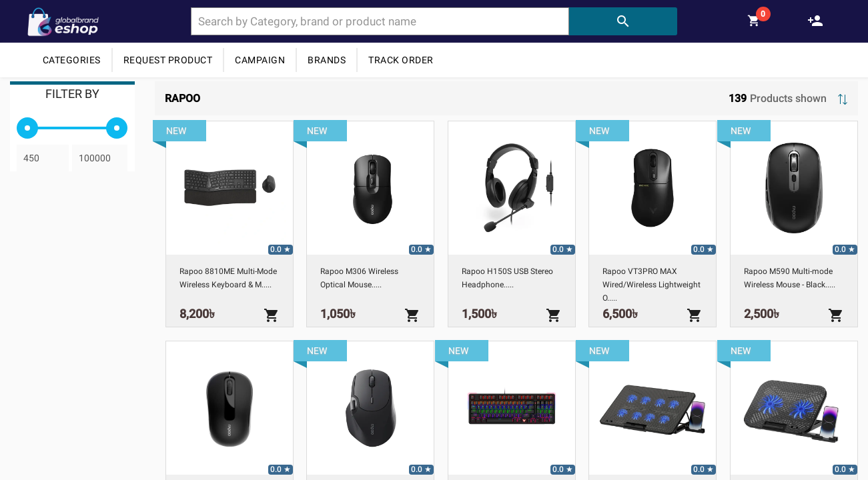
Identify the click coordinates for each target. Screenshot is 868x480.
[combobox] (380, 21)
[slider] (27, 128)
